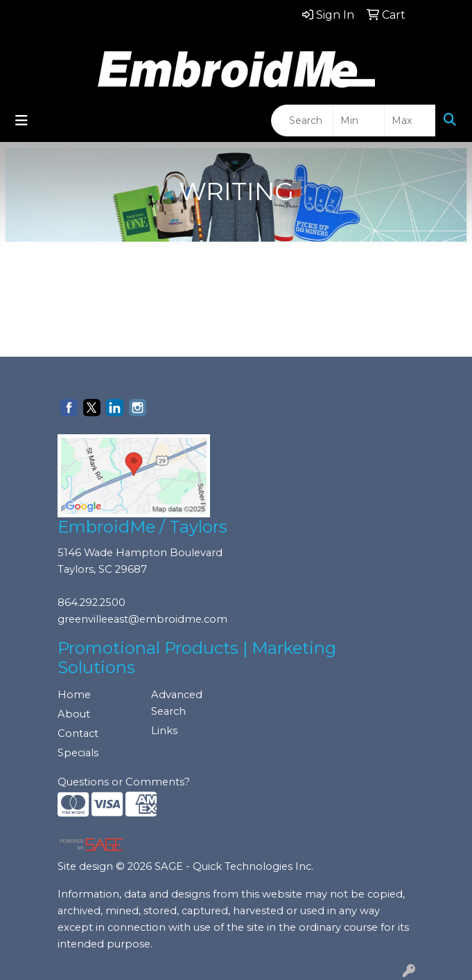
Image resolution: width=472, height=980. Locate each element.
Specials (78, 753)
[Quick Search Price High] (410, 121)
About (74, 714)
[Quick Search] (302, 121)
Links (164, 731)
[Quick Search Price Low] (359, 121)
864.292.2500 (91, 603)
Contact (78, 733)
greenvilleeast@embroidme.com (142, 619)
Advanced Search (177, 703)
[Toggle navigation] (21, 121)
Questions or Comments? (124, 782)
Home (74, 695)
